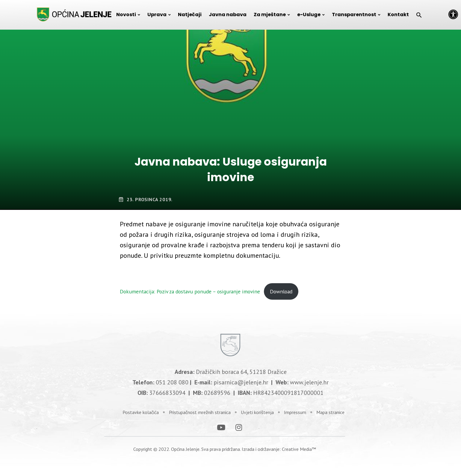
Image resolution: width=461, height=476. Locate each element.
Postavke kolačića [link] (141, 410)
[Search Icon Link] (419, 15)
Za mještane (270, 15)
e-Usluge (309, 15)
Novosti (126, 15)
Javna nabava (228, 15)
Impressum (295, 410)
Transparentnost (354, 15)
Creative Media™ (299, 447)
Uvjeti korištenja (257, 410)
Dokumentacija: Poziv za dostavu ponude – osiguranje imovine (190, 291)
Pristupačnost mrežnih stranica (200, 410)
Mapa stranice (330, 410)
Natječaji (190, 15)
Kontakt (398, 15)
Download (281, 291)
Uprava (157, 15)
